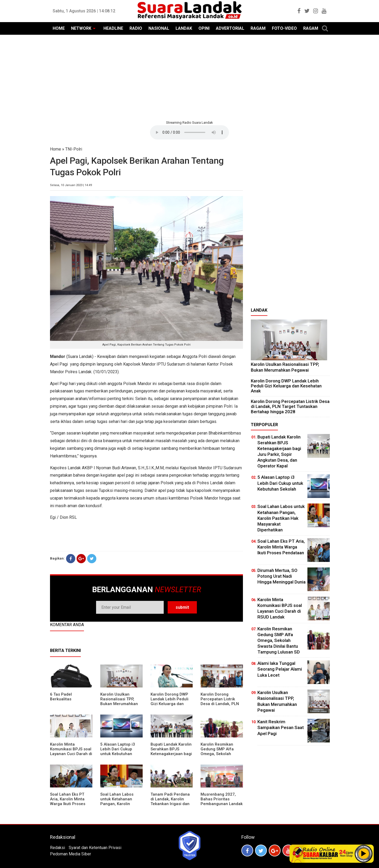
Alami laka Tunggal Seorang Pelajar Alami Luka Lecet (280, 669)
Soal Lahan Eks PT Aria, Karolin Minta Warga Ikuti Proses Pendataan (68, 801)
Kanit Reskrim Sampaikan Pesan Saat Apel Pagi (281, 727)
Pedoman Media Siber (71, 854)
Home (56, 149)
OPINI (204, 28)
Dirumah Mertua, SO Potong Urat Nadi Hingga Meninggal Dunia (281, 576)
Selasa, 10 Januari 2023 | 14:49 (71, 185)
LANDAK (184, 28)
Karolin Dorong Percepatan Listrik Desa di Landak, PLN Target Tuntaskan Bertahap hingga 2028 (221, 704)
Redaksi (58, 848)
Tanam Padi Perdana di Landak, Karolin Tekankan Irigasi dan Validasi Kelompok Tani (170, 804)
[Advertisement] (189, 77)
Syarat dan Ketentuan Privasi (95, 848)
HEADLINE (113, 28)
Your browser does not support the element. (189, 132)
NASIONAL (159, 28)
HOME (59, 28)
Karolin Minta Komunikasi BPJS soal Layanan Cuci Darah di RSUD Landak (71, 751)
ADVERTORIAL (230, 28)
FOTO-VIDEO (284, 28)
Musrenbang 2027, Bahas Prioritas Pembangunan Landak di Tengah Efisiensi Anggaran (222, 804)
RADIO (136, 28)
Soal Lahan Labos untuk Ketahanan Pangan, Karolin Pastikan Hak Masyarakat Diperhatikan (117, 806)
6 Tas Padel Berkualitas (61, 697)
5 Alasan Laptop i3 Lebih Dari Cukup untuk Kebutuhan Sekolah (118, 751)
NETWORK (81, 28)
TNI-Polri (74, 149)
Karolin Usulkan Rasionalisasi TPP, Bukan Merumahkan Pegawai (119, 701)
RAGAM (258, 28)
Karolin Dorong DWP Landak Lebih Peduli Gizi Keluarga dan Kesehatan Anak (169, 701)
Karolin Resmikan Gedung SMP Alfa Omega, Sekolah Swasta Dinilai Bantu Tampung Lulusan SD (220, 754)
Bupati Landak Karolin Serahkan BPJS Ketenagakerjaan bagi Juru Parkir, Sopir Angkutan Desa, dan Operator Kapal (171, 756)
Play (364, 854)
